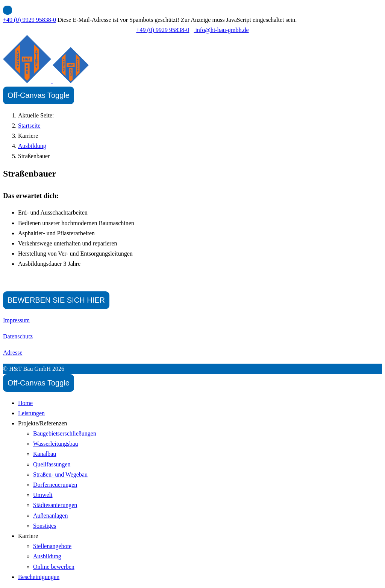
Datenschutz (18, 336)
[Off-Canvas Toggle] (39, 95)
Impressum (16, 320)
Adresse (13, 353)
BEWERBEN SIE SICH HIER (56, 300)
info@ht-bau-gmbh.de (221, 30)
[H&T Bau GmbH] (46, 81)
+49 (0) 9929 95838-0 (30, 20)
